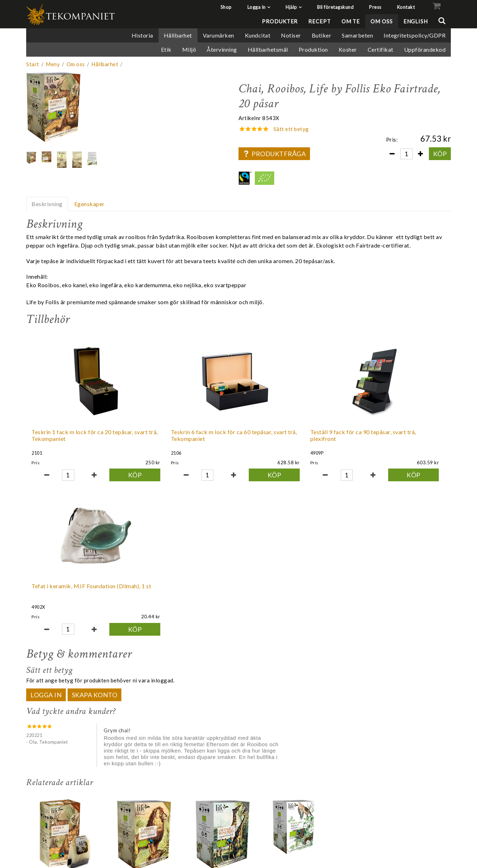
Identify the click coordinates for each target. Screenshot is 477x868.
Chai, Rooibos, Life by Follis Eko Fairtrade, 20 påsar (62, 738)
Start (33, 64)
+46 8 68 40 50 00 (430, 825)
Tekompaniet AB (429, 808)
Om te (351, 21)
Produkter (280, 21)
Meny (53, 64)
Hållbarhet (178, 35)
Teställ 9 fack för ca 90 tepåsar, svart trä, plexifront (237, 435)
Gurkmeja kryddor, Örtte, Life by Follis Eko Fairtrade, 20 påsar (144, 738)
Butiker (322, 35)
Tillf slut (294, 782)
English (416, 21)
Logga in (257, 7)
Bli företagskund (335, 7)
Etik (166, 49)
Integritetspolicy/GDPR (415, 35)
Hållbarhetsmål (268, 49)
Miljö (189, 49)
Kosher (348, 49)
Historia (142, 35)
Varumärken (219, 35)
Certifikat (381, 49)
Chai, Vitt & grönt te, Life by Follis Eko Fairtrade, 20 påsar (292, 738)
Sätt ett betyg (291, 129)
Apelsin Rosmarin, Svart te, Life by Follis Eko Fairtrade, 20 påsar (220, 738)
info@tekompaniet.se (426, 817)
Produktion (313, 49)
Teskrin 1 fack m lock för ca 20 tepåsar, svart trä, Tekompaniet (67, 439)
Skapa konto (95, 540)
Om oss (381, 21)
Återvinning (222, 49)
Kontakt (406, 7)
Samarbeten (357, 35)
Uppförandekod (425, 49)
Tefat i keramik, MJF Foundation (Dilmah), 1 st (319, 435)
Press (375, 7)
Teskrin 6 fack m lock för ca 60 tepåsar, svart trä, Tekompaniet (152, 439)
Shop (226, 7)
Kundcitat (258, 35)
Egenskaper (90, 204)
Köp (440, 154)
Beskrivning (47, 204)
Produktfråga (274, 154)
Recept (319, 21)
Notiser (291, 35)
